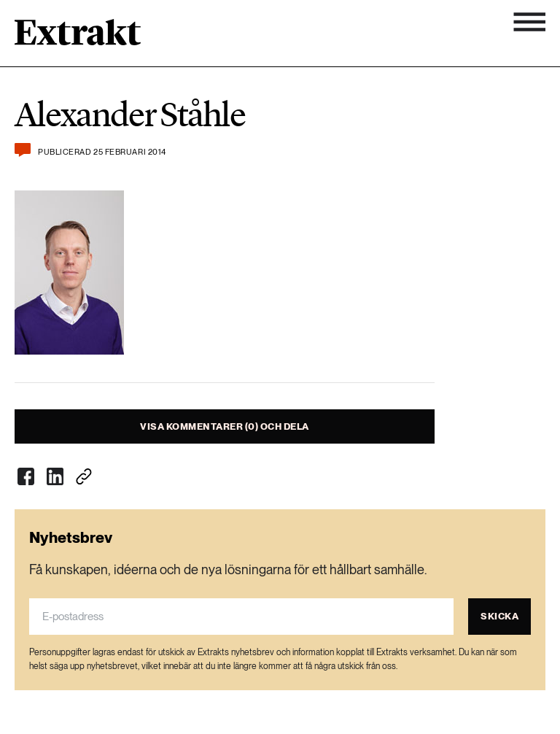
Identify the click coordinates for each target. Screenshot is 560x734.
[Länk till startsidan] (78, 37)
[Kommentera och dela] (23, 150)
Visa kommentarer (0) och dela (225, 426)
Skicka (499, 616)
